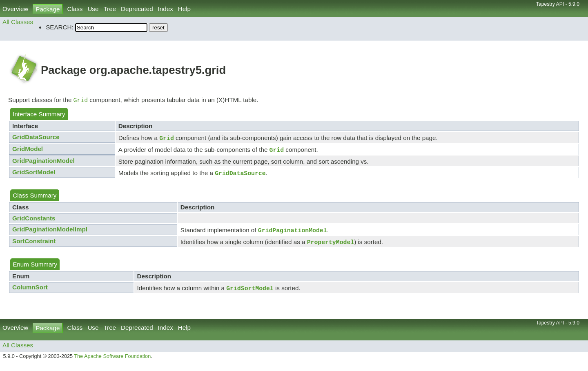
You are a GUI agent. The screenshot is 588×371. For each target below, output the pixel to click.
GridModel (28, 150)
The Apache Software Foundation (112, 362)
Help (184, 9)
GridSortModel (34, 174)
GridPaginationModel (43, 163)
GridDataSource (36, 138)
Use (93, 9)
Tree (110, 9)
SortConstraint (34, 245)
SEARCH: (60, 27)
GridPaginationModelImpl (50, 232)
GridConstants (34, 221)
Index (166, 9)
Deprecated (137, 9)
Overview (15, 9)
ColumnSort (30, 292)
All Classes (18, 22)
